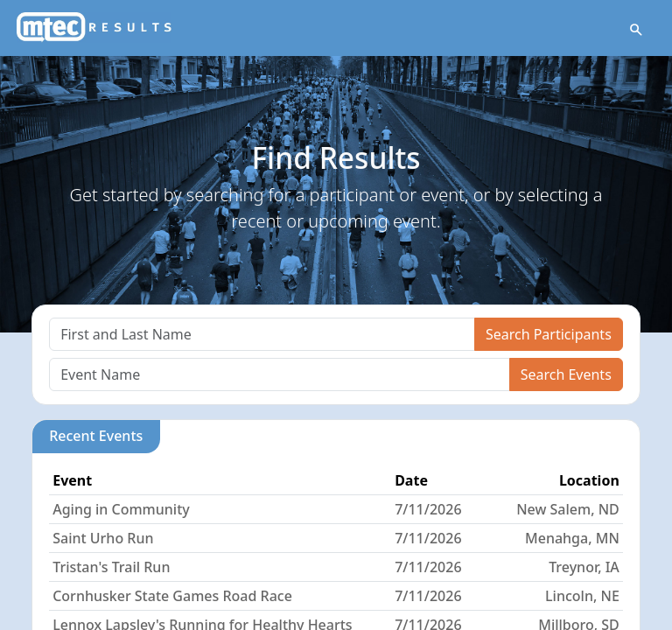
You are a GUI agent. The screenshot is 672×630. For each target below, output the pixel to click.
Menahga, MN (572, 538)
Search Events (566, 374)
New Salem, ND (568, 509)
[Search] (262, 334)
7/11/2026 (428, 509)
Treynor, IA (584, 567)
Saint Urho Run (103, 538)
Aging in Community (121, 509)
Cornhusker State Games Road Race (172, 596)
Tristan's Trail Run (111, 567)
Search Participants (549, 334)
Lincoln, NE (582, 596)
